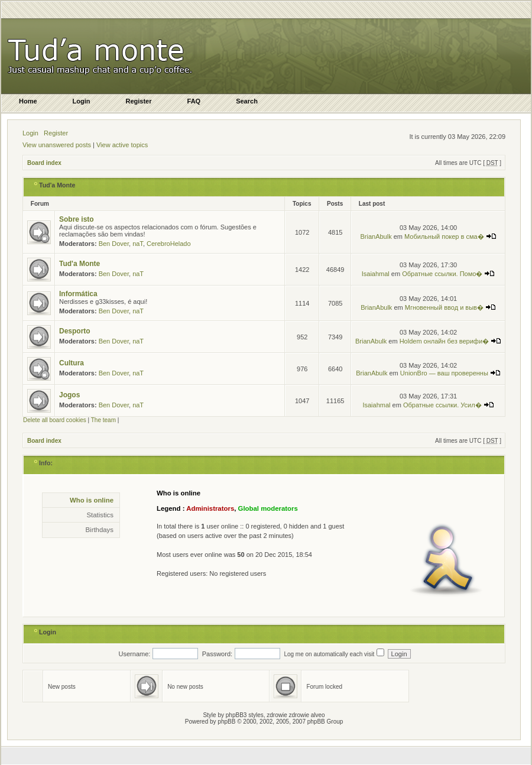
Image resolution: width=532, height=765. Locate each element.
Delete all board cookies (55, 420)
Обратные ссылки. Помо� (448, 274)
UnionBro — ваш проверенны (450, 373)
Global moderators (268, 508)
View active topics (122, 145)
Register (56, 133)
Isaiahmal (376, 274)
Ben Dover (114, 244)
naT (138, 244)
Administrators (210, 508)
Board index (44, 163)
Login (30, 133)
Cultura (72, 363)
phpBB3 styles (245, 715)
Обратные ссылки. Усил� (449, 405)
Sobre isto (77, 219)
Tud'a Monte (57, 185)
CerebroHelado (169, 244)
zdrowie (299, 715)
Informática (78, 294)
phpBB (226, 722)
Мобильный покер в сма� (450, 236)
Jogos (69, 395)
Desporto (75, 331)
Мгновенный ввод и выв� (450, 307)
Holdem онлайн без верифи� (450, 341)
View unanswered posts (57, 145)
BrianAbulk (376, 236)
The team (103, 420)
